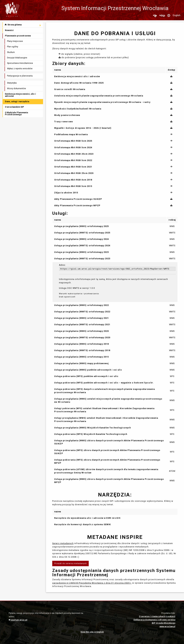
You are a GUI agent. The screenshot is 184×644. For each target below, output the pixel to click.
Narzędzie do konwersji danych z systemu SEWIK (82, 524)
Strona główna (13, 25)
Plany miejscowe (15, 41)
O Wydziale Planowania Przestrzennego (16, 114)
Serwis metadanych (63, 543)
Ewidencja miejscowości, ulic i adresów (20, 95)
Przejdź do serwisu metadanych (71, 563)
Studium (11, 52)
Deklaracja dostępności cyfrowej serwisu (154, 620)
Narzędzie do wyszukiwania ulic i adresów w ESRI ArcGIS (87, 518)
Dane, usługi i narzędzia (17, 101)
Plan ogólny (13, 47)
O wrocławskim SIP (14, 107)
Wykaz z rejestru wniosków (20, 68)
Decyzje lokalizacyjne (17, 58)
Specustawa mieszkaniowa (20, 63)
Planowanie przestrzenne (18, 36)
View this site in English (92, 632)
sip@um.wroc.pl (18, 620)
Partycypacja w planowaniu (20, 76)
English (177, 15)
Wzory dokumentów (17, 88)
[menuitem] (23, 25)
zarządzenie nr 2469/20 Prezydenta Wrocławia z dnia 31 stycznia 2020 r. (92, 583)
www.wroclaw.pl (167, 626)
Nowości (9, 30)
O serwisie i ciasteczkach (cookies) (157, 616)
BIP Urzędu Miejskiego (164, 623)
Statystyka (12, 83)
